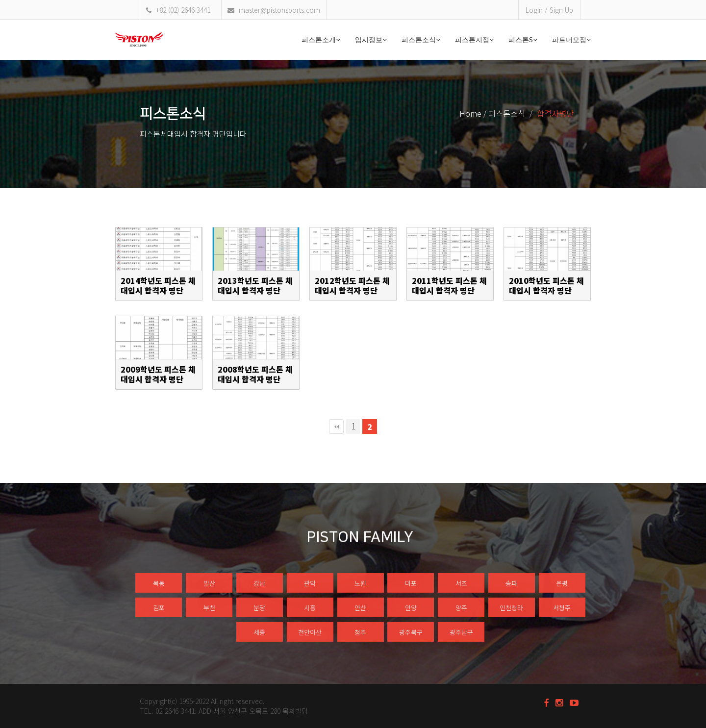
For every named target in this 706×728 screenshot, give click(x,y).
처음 (336, 427)
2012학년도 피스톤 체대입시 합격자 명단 (352, 286)
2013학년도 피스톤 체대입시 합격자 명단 (255, 286)
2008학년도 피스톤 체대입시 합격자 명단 (255, 375)
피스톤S (523, 39)
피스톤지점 (474, 39)
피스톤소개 (321, 39)
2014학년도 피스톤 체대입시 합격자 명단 (158, 286)
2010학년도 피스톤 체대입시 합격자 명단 (546, 286)
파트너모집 (571, 39)
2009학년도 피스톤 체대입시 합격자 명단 (158, 375)
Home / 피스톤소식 (492, 113)
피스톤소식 (421, 39)
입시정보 (371, 39)
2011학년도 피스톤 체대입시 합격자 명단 (449, 286)
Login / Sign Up (549, 10)
